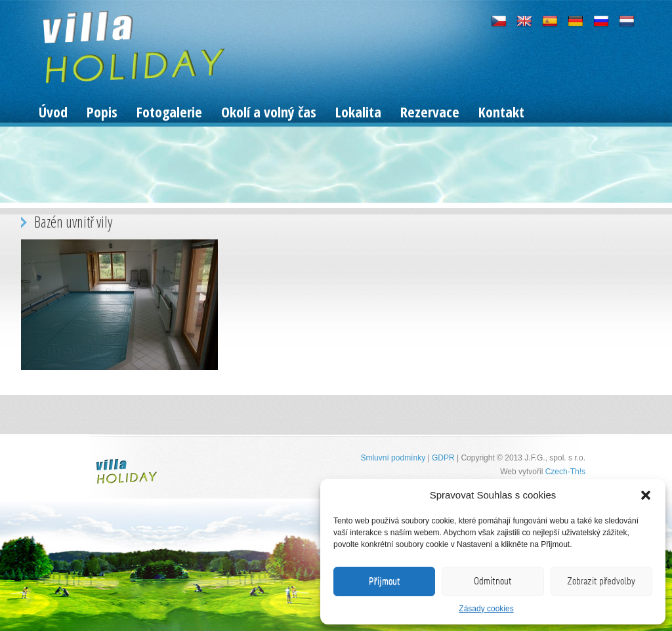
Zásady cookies (486, 609)
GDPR (443, 458)
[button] (646, 495)
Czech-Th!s (565, 472)
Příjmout (385, 581)
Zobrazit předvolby (601, 581)
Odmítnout (493, 581)
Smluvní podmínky (393, 458)
